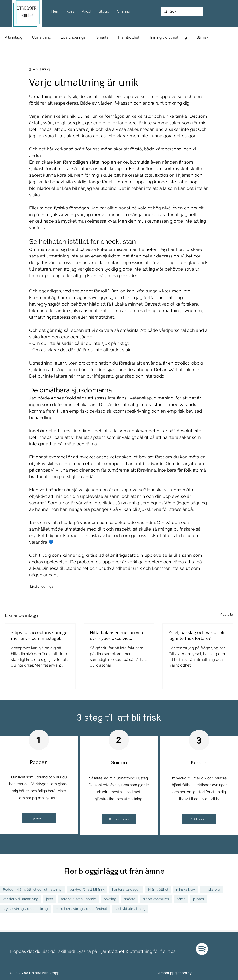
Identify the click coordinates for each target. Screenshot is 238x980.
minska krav (185, 889)
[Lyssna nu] (39, 818)
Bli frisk (202, 37)
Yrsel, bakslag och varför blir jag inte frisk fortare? (197, 635)
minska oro (211, 889)
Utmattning (42, 37)
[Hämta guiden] (119, 819)
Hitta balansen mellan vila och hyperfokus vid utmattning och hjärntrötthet (116, 635)
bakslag (110, 899)
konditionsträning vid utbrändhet (81, 909)
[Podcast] (202, 949)
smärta (130, 899)
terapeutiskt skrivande (78, 899)
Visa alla (226, 615)
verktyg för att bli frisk (87, 889)
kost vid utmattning (130, 909)
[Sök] (181, 11)
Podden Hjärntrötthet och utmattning (32, 889)
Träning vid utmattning (168, 37)
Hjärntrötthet (129, 37)
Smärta (102, 37)
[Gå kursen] (199, 819)
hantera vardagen (126, 889)
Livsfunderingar (74, 37)
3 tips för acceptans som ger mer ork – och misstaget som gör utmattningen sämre (40, 635)
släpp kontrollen (156, 899)
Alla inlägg (14, 37)
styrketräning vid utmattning (25, 909)
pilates (198, 899)
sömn (181, 899)
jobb (50, 899)
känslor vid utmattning (21, 899)
